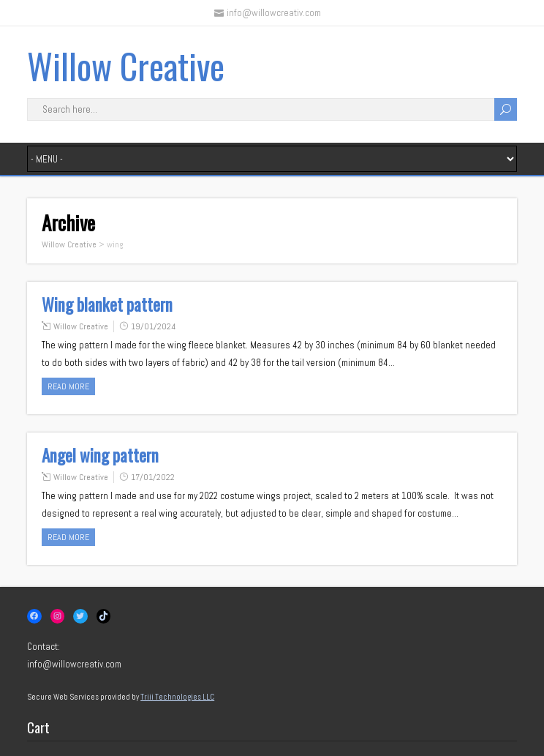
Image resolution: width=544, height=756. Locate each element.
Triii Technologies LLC (177, 697)
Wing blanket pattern (107, 304)
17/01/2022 (153, 477)
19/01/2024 (153, 326)
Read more (68, 386)
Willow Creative (126, 66)
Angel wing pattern (100, 455)
